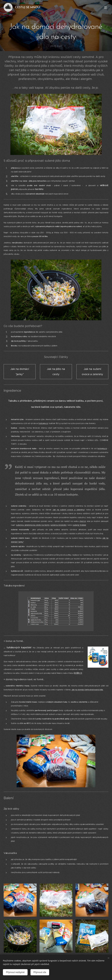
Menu (105, 7)
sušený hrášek (79, 525)
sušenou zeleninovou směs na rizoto (33, 525)
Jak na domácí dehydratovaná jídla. (87, 690)
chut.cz (83, 521)
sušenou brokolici (58, 525)
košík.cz (78, 673)
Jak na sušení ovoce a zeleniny (68, 510)
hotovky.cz (43, 423)
